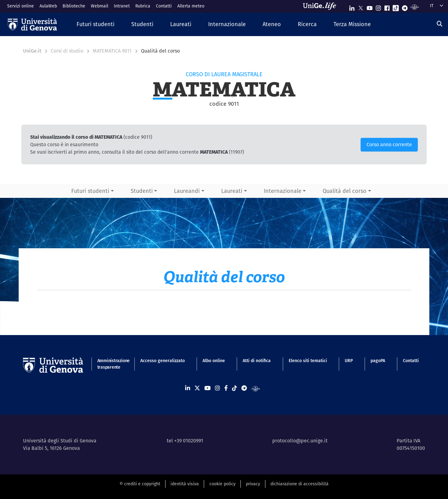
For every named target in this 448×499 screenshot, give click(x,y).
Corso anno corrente (389, 145)
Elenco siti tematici (308, 361)
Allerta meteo (191, 6)
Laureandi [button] (187, 191)
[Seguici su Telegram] (405, 7)
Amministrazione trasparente (110, 364)
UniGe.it (32, 51)
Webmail (100, 6)
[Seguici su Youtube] (370, 7)
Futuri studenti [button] (90, 191)
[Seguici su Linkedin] (352, 7)
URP (349, 361)
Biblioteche (74, 6)
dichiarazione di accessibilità (299, 484)
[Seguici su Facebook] (387, 7)
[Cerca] (440, 24)
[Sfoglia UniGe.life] (322, 6)
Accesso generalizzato (163, 361)
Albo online (214, 361)
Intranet (122, 6)
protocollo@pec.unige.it (300, 441)
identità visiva (185, 484)
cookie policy (222, 484)
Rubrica (143, 6)
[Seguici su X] (361, 7)
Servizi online (21, 6)
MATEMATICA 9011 (112, 51)
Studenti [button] (142, 191)
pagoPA (378, 361)
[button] (96, 24)
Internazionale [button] (283, 191)
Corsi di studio (67, 51)
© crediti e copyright (140, 484)
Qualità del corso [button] (345, 191)
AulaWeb (48, 6)
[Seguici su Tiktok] (396, 7)
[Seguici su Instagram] (378, 7)
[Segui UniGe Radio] (415, 7)
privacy (253, 484)
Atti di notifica (257, 361)
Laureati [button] (232, 191)
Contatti (164, 6)
